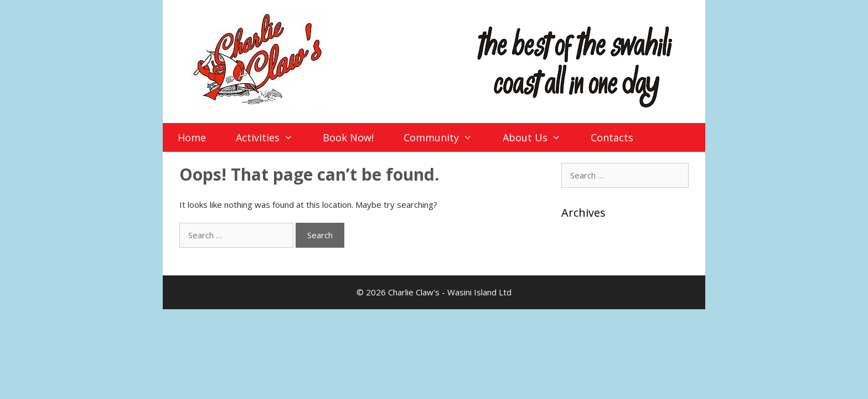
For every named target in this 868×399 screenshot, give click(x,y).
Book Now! (348, 137)
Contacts (612, 137)
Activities (272, 137)
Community (445, 137)
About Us (539, 137)
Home (192, 137)
